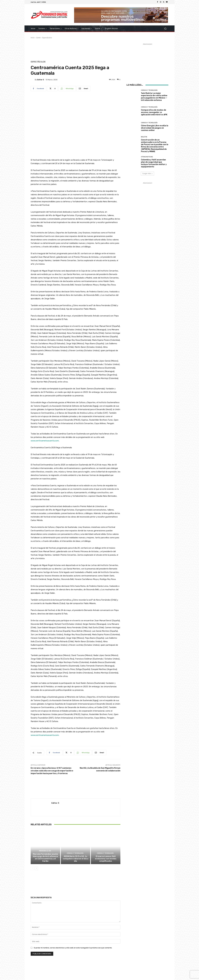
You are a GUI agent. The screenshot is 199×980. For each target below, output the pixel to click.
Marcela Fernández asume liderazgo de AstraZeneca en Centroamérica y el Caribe (45, 858)
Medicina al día (45, 851)
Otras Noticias (147, 157)
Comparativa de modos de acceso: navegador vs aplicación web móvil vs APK (154, 112)
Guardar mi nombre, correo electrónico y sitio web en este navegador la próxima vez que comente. (73, 948)
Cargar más (147, 173)
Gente (38, 38)
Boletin (144, 137)
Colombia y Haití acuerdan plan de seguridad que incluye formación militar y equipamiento (154, 163)
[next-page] (36, 868)
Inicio (33, 38)
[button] (165, 29)
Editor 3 (41, 80)
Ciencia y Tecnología (75, 853)
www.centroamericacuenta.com (45, 441)
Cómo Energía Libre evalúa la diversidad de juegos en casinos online (155, 128)
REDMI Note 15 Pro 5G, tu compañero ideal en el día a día (76, 859)
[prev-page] (32, 868)
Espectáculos (47, 38)
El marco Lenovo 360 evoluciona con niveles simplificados (106, 859)
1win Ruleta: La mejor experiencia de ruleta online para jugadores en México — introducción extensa (154, 97)
